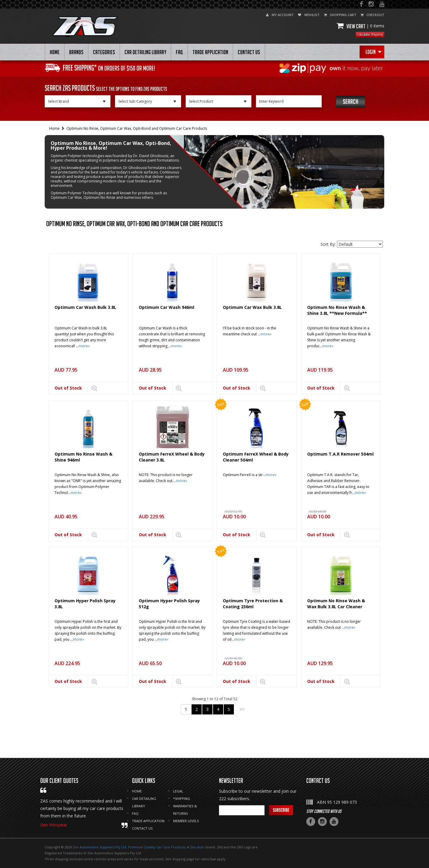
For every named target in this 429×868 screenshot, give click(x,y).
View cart (360, 26)
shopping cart (340, 15)
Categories (104, 52)
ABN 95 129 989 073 (337, 802)
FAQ (179, 52)
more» (84, 346)
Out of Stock (68, 388)
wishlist (309, 15)
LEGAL (178, 791)
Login (373, 52)
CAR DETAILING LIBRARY (145, 52)
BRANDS (76, 52)
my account (280, 15)
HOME (55, 52)
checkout (372, 15)
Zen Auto (197, 847)
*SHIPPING (182, 799)
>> (242, 709)
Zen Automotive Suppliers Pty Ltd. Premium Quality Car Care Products (129, 847)
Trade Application (210, 52)
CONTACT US (249, 52)
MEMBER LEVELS (186, 821)
